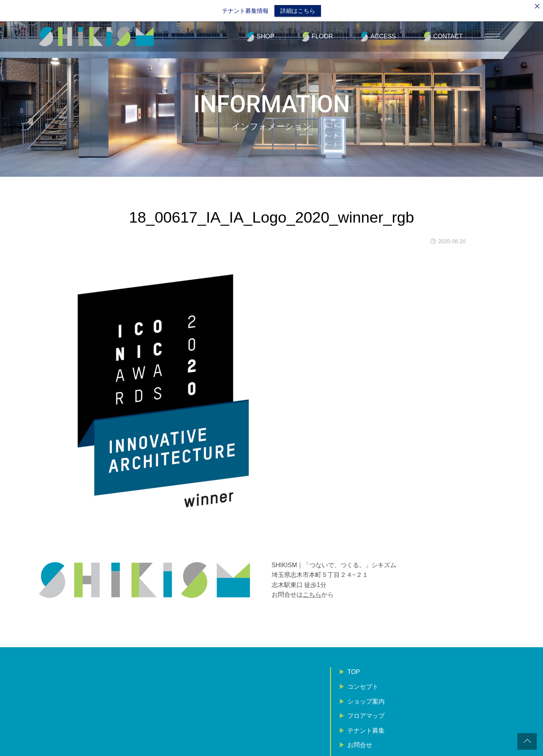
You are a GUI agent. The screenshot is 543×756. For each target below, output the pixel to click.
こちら (312, 594)
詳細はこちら (298, 11)
